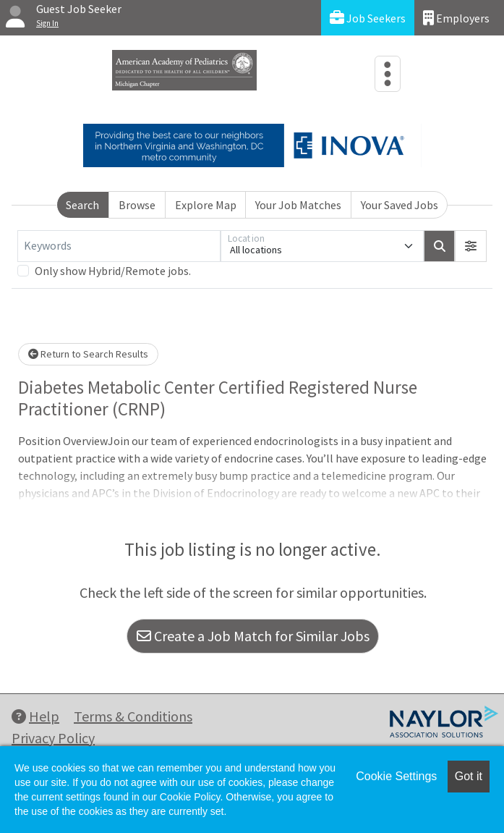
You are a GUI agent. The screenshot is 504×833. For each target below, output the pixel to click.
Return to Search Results (88, 354)
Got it (469, 776)
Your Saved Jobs (400, 205)
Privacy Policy (53, 738)
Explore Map (206, 205)
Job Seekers (368, 18)
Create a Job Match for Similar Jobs (253, 636)
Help (35, 716)
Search (82, 205)
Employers (456, 18)
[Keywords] (119, 246)
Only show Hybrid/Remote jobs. (113, 271)
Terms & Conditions (133, 716)
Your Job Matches (298, 205)
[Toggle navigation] (388, 74)
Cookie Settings (396, 776)
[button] (471, 246)
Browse (137, 205)
